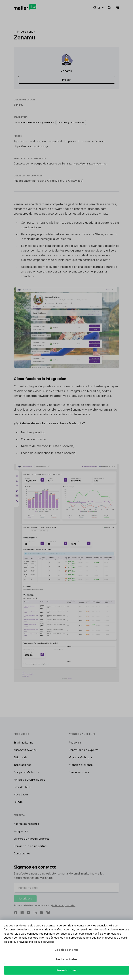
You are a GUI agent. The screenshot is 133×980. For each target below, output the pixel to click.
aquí (80, 181)
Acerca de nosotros (26, 824)
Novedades (21, 794)
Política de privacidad (64, 905)
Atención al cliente (81, 765)
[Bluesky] (48, 913)
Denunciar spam (79, 772)
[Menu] (117, 8)
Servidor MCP (23, 787)
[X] (22, 913)
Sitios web (20, 757)
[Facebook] (16, 913)
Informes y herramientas (71, 122)
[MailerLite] (25, 7)
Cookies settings (67, 950)
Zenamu (19, 105)
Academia (75, 743)
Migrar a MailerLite (81, 757)
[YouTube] (29, 913)
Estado (18, 802)
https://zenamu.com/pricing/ (31, 146)
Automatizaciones (25, 750)
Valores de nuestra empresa (32, 839)
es (99, 8)
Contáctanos (22, 853)
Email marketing (24, 743)
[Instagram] (42, 913)
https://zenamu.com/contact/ (91, 163)
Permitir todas (66, 970)
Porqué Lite (21, 831)
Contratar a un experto (84, 750)
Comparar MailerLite (27, 772)
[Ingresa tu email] (67, 888)
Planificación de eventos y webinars (35, 122)
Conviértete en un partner (31, 846)
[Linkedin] (35, 913)
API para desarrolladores (29, 780)
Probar (66, 80)
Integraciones (23, 765)
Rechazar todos (66, 959)
